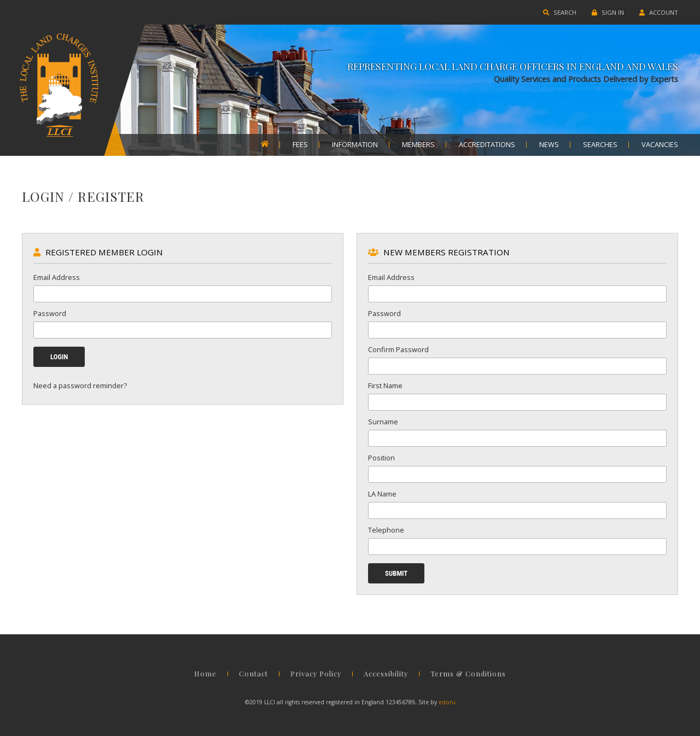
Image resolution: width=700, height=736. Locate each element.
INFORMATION (355, 145)
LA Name (382, 494)
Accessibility (386, 674)
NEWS (549, 145)
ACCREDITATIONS (487, 145)
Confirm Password (398, 349)
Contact (253, 674)
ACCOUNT (659, 12)
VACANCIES (660, 145)
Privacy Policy (316, 674)
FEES (300, 145)
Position (381, 458)
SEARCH (560, 12)
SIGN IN (608, 12)
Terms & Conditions (468, 674)
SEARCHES (600, 145)
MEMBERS (418, 145)
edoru (447, 702)
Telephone (386, 530)
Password (50, 313)
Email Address (57, 277)
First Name (385, 385)
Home (205, 674)
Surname (383, 422)
